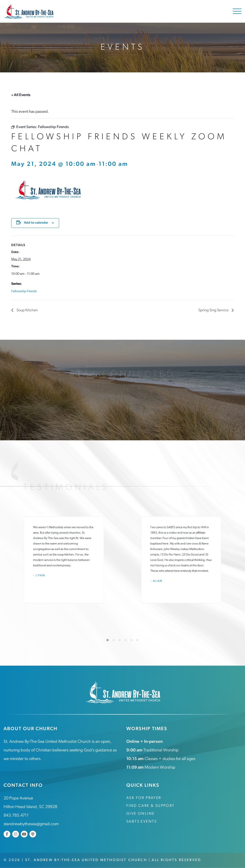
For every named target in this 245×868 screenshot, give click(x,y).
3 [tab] (120, 640)
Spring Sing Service (214, 310)
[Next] (231, 640)
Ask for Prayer (144, 798)
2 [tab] (114, 640)
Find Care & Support (150, 806)
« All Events (21, 95)
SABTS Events (142, 822)
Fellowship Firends (24, 291)
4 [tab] (126, 640)
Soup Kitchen (27, 310)
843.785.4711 (16, 816)
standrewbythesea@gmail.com (31, 824)
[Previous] (14, 640)
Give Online (140, 814)
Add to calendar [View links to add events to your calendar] (36, 223)
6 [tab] (138, 640)
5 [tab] (132, 640)
